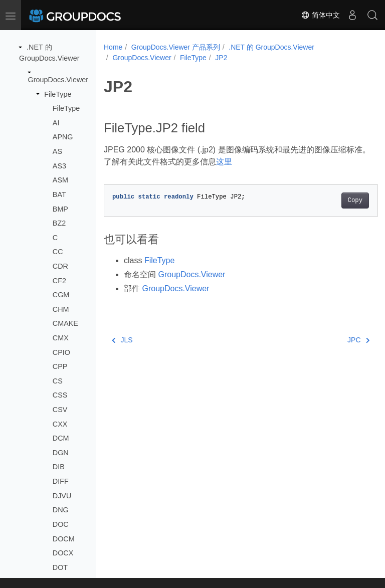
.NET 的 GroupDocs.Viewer (271, 47)
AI (56, 123)
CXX (60, 424)
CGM (61, 295)
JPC (339, 340)
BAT (59, 194)
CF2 (59, 281)
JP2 (221, 58)
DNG (61, 510)
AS (57, 151)
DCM (61, 438)
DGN (61, 453)
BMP (60, 209)
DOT (60, 567)
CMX (61, 338)
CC (58, 252)
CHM (61, 309)
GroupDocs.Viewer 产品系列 (176, 47)
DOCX (63, 553)
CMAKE (65, 323)
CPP (60, 366)
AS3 (59, 166)
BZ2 (59, 223)
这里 (242, 162)
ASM (60, 180)
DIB (59, 467)
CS (58, 381)
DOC (61, 524)
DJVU (62, 496)
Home (113, 47)
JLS (122, 340)
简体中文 (320, 15)
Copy (336, 201)
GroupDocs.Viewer (58, 80)
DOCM (64, 539)
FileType (58, 94)
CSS (60, 395)
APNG (63, 137)
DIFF (61, 481)
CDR (60, 266)
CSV (60, 410)
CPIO (61, 352)
